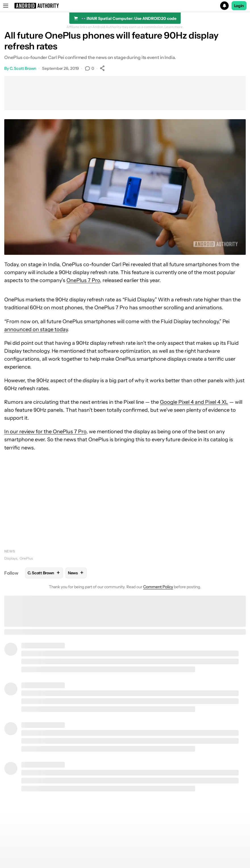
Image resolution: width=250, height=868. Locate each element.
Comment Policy (158, 587)
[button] (125, 6)
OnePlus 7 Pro (83, 280)
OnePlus (26, 558)
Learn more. (174, 27)
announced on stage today (36, 329)
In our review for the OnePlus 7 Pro (45, 432)
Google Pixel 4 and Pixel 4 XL (194, 402)
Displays (11, 558)
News (10, 551)
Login (239, 6)
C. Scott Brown (23, 68)
